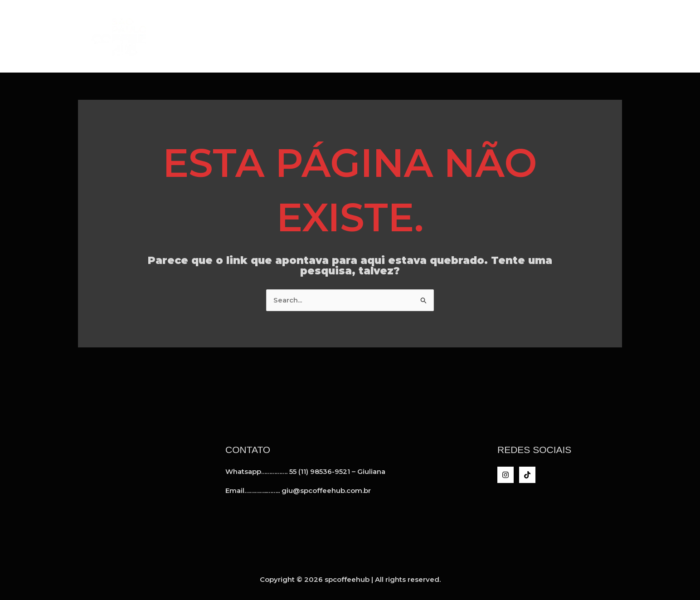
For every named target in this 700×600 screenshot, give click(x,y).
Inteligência (587, 36)
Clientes (525, 36)
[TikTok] (527, 475)
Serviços (471, 36)
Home (380, 36)
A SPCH (422, 36)
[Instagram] (506, 475)
